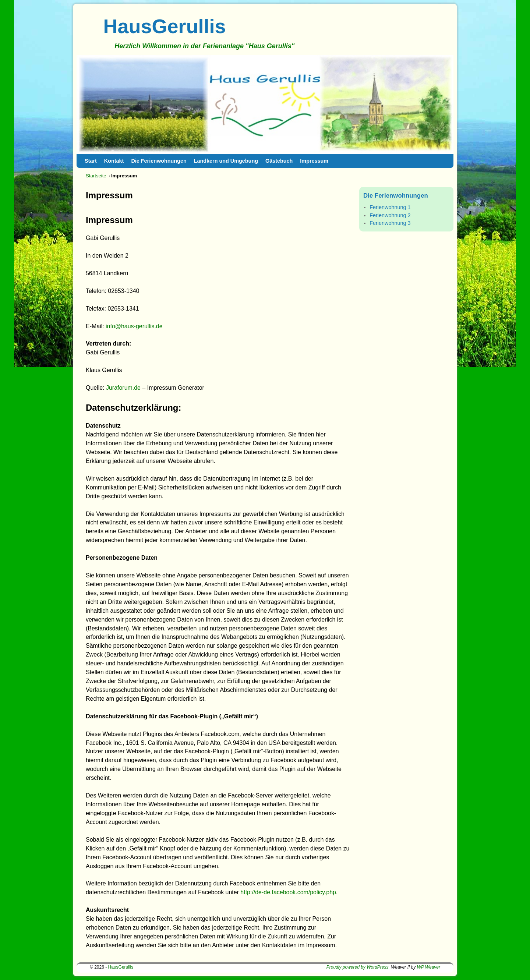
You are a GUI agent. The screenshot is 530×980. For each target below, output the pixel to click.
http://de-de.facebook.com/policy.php (288, 892)
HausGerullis (165, 26)
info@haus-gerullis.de (134, 326)
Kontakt (114, 161)
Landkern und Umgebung (226, 161)
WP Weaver (429, 967)
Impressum (314, 161)
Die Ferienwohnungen (159, 161)
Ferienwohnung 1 (390, 207)
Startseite (96, 176)
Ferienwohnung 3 (390, 223)
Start (91, 161)
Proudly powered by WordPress (358, 967)
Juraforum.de (123, 388)
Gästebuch (279, 161)
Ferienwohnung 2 (390, 215)
